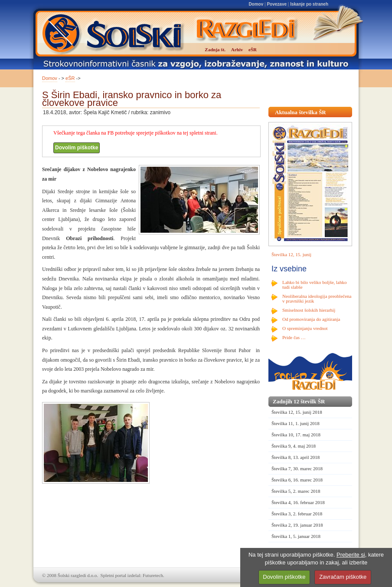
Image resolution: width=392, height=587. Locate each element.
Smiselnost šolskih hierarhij (309, 310)
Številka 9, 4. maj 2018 (294, 446)
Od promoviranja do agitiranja (311, 319)
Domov (256, 4)
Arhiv (237, 49)
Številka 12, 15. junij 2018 (297, 412)
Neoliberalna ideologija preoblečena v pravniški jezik (317, 298)
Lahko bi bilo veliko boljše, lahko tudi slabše (314, 285)
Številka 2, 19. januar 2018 (297, 525)
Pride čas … (294, 337)
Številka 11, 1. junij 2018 (296, 423)
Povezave (277, 4)
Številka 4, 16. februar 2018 (298, 502)
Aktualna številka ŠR (301, 112)
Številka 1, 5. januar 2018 (296, 536)
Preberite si (351, 555)
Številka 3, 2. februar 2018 (297, 514)
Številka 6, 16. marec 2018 (297, 480)
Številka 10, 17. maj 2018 (296, 435)
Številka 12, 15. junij (291, 254)
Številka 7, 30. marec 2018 (297, 468)
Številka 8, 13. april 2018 (296, 457)
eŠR (70, 78)
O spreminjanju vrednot (305, 328)
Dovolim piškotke (77, 148)
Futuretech (153, 575)
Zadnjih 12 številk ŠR (299, 401)
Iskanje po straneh (309, 4)
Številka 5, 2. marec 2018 (296, 491)
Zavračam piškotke (343, 577)
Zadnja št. (215, 49)
